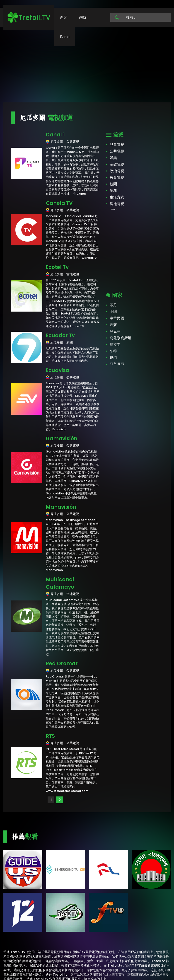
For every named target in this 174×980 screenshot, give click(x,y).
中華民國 (117, 318)
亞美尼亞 (117, 364)
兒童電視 (117, 145)
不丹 (113, 305)
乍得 (113, 351)
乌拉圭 (115, 345)
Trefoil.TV (29, 17)
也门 (113, 358)
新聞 (64, 17)
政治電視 (117, 171)
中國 (113, 312)
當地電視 (117, 204)
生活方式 (117, 197)
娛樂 (113, 158)
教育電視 (117, 178)
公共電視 (117, 151)
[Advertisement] (87, 67)
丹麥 (113, 325)
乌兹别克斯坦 (121, 338)
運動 (82, 17)
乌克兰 (115, 331)
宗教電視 (117, 164)
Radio (65, 37)
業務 (113, 191)
